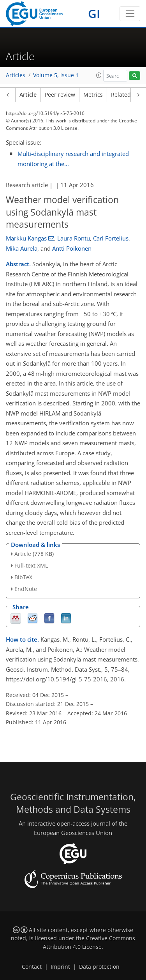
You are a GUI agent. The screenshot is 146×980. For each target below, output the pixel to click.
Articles (16, 75)
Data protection (99, 967)
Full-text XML (31, 565)
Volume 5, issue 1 (56, 75)
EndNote (26, 589)
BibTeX (23, 577)
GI (94, 13)
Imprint (60, 967)
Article (28, 95)
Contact (32, 967)
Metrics (93, 95)
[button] (99, 75)
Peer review (60, 95)
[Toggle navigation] (130, 14)
